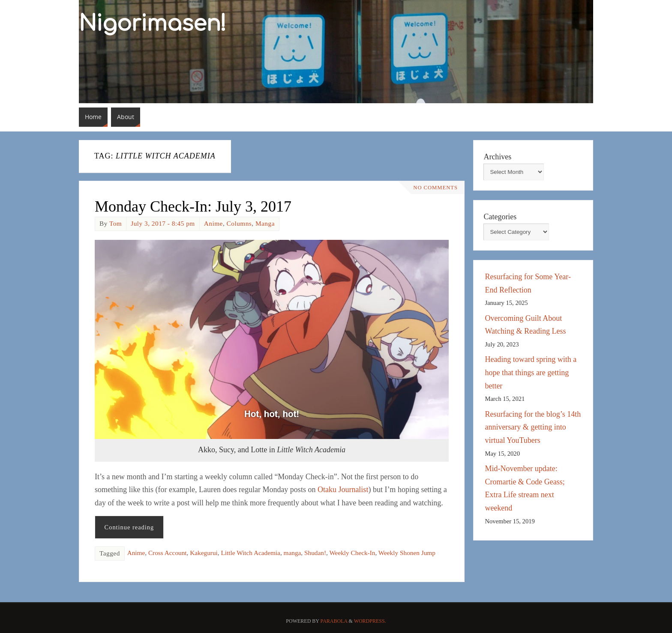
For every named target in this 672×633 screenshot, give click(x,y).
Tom (115, 223)
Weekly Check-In (352, 553)
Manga (265, 223)
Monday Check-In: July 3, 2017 (193, 206)
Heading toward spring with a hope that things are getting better (531, 372)
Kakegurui (204, 553)
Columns (239, 223)
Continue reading (129, 527)
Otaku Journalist (343, 490)
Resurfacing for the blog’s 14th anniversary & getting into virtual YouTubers (533, 427)
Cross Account (168, 553)
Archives (497, 157)
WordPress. (370, 621)
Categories (500, 217)
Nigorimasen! (153, 24)
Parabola (334, 621)
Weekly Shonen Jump (407, 553)
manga (292, 553)
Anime (213, 223)
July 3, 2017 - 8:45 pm (163, 223)
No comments (435, 188)
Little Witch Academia (250, 553)
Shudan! (315, 553)
